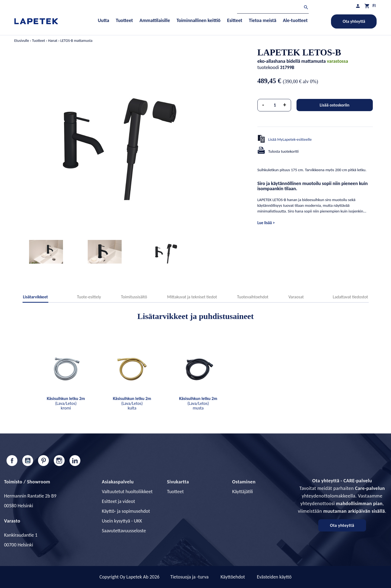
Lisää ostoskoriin (335, 105)
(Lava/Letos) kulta (132, 403)
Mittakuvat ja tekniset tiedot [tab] (192, 297)
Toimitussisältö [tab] (134, 297)
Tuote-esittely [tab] (89, 297)
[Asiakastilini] (358, 6)
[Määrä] (275, 105)
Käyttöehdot (233, 577)
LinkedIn (75, 461)
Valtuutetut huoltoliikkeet (127, 492)
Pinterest (43, 461)
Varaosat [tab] (296, 297)
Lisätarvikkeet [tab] (36, 297)
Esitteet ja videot (118, 501)
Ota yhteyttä (354, 21)
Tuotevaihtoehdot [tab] (253, 297)
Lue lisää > (266, 223)
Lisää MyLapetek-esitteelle (290, 139)
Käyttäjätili (242, 492)
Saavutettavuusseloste (124, 531)
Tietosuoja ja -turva (189, 577)
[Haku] (273, 8)
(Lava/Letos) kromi (66, 403)
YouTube (28, 461)
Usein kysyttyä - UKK (122, 521)
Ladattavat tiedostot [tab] (351, 297)
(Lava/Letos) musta (198, 403)
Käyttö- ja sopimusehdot (126, 511)
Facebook (12, 461)
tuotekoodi (268, 67)
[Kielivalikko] (374, 6)
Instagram (59, 461)
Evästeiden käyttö (274, 577)
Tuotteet (175, 492)
